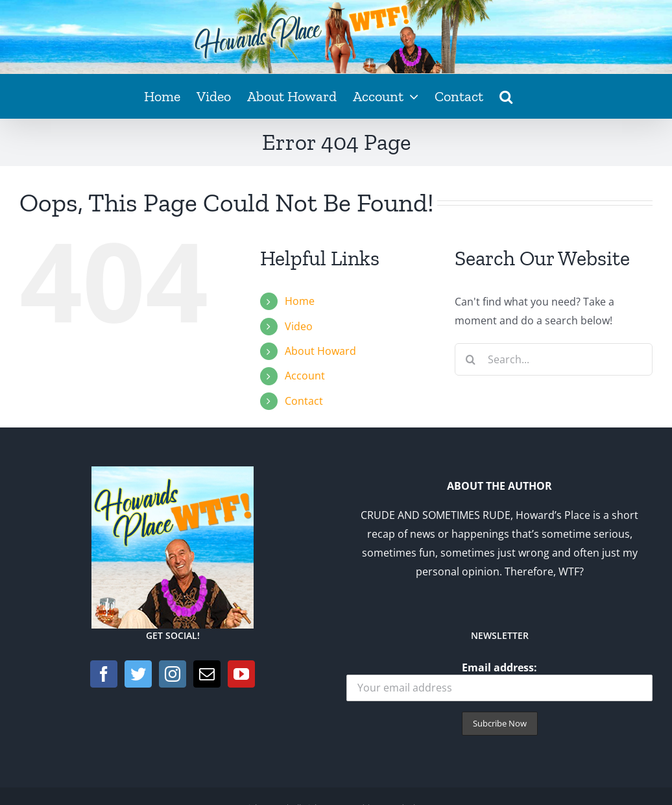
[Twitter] (138, 674)
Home (300, 301)
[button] (506, 96)
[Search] (471, 359)
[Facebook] (104, 674)
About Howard (320, 351)
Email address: (499, 681)
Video (299, 326)
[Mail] (207, 674)
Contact (304, 401)
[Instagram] (173, 674)
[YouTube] (241, 674)
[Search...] (554, 359)
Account (305, 376)
